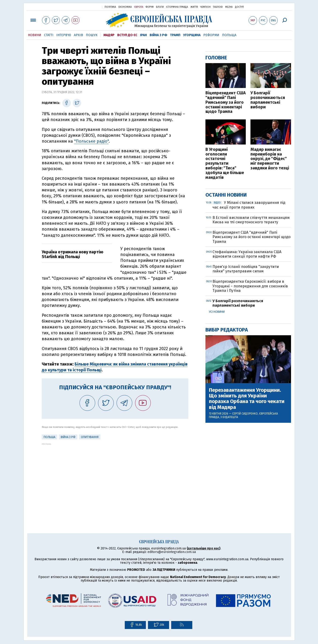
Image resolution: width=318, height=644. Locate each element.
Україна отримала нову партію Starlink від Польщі (73, 254)
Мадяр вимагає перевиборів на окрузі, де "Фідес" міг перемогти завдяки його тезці (270, 159)
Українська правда (87, 7)
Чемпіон (205, 7)
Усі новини (217, 312)
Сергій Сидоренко (245, 414)
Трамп (175, 35)
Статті (49, 35)
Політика (110, 7)
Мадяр (109, 35)
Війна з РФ (158, 35)
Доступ (239, 7)
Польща (229, 35)
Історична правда (177, 7)
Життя (194, 7)
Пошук (92, 35)
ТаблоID (218, 7)
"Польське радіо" (91, 141)
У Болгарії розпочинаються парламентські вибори (268, 100)
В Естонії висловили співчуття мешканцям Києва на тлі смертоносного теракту (251, 220)
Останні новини (226, 195)
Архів (78, 35)
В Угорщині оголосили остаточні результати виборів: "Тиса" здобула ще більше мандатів (225, 164)
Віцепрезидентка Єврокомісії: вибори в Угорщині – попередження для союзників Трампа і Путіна (250, 286)
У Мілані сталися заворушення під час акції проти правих (249, 205)
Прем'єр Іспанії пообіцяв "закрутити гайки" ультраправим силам (246, 269)
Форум (150, 7)
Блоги (160, 7)
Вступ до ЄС (127, 35)
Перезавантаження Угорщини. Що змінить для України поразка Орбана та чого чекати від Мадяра (247, 399)
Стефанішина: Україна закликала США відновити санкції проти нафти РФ (247, 254)
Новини (35, 35)
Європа (139, 7)
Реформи (211, 35)
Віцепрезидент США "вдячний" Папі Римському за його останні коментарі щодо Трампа (226, 102)
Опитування (90, 437)
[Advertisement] (115, 478)
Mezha (229, 7)
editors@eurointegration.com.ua (172, 552)
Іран (143, 35)
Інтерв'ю (64, 35)
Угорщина (192, 35)
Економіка (125, 7)
